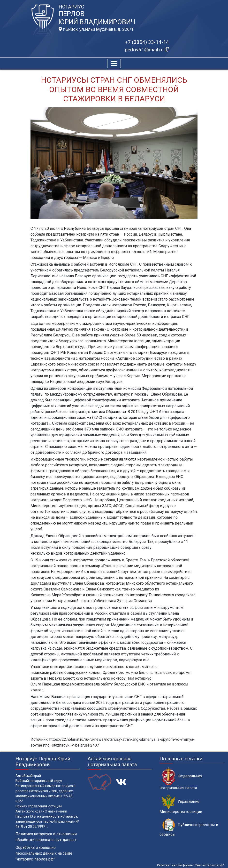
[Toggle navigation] (114, 64)
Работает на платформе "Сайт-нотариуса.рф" (191, 865)
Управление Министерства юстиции (181, 804)
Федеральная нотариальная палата (181, 779)
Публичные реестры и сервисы (189, 828)
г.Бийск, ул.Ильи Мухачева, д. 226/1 (96, 29)
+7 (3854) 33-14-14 (147, 42)
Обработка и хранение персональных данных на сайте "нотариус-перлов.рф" (44, 853)
